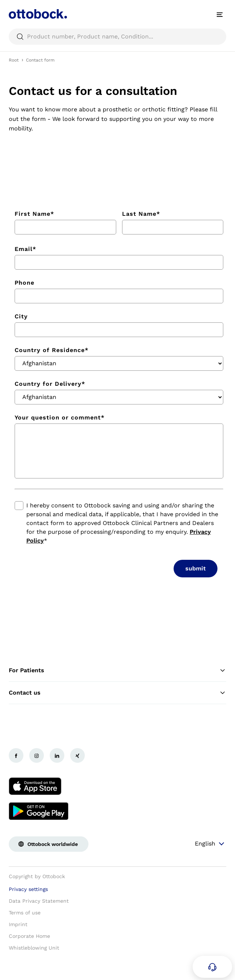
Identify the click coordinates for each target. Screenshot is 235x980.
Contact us (117, 693)
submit (196, 568)
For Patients (117, 670)
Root (14, 60)
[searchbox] (117, 37)
